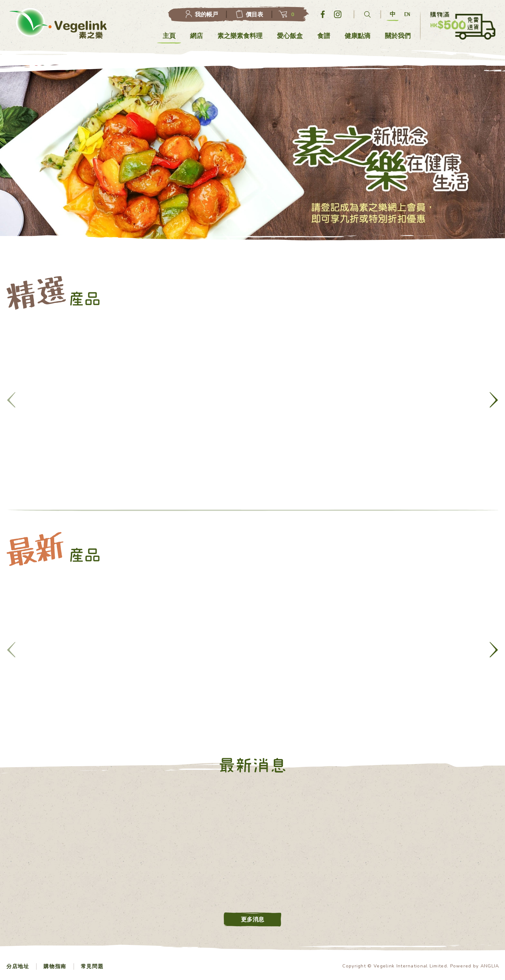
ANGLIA (490, 966)
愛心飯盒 (290, 36)
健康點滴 (357, 36)
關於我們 (398, 36)
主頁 (169, 36)
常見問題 (92, 966)
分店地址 (18, 966)
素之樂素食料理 (240, 36)
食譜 (324, 36)
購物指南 (55, 966)
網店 (196, 36)
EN (407, 14)
